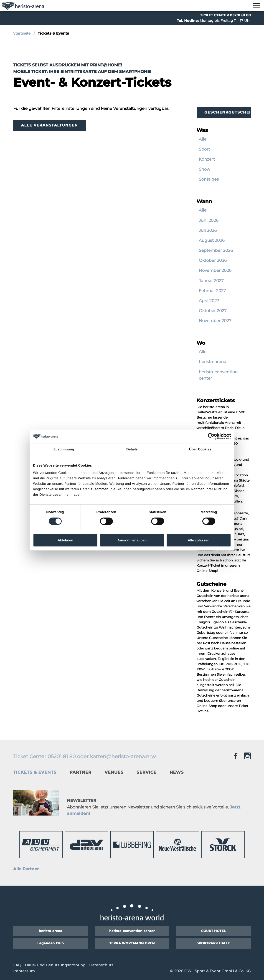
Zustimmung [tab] (64, 449)
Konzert (207, 159)
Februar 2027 (212, 291)
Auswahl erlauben (132, 540)
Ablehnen (65, 540)
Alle (203, 139)
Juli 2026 (208, 230)
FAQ (17, 965)
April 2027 (209, 301)
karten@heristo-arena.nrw (123, 756)
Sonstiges (209, 179)
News (177, 772)
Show (205, 169)
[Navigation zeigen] (256, 6)
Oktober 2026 (213, 260)
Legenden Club (51, 943)
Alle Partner (26, 869)
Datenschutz (101, 965)
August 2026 (212, 240)
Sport (204, 149)
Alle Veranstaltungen (50, 125)
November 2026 (215, 270)
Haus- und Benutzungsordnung (55, 965)
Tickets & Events (35, 772)
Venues (114, 772)
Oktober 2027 (213, 311)
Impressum (24, 971)
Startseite (22, 34)
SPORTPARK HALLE (214, 943)
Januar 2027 (211, 281)
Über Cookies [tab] (200, 449)
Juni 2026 (209, 220)
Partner (80, 772)
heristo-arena (213, 362)
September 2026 (216, 250)
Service (146, 772)
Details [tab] (132, 449)
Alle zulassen (199, 540)
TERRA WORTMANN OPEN (132, 943)
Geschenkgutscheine (228, 112)
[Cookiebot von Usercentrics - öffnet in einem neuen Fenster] (211, 436)
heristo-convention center (218, 375)
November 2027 (215, 321)
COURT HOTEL (214, 931)
